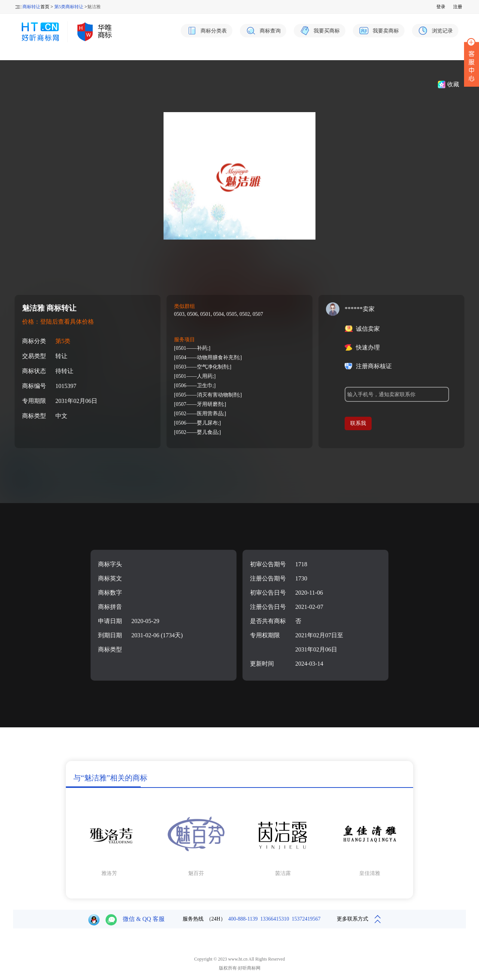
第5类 (63, 341)
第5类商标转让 (69, 7)
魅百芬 (196, 873)
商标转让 (31, 7)
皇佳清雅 (370, 873)
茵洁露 (283, 873)
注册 (458, 7)
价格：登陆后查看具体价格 (58, 322)
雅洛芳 (109, 873)
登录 (441, 7)
